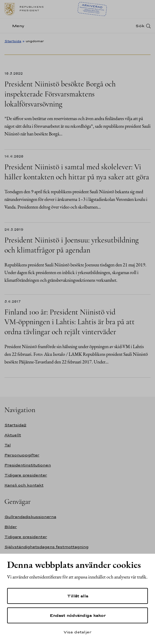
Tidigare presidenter (26, 475)
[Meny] (16, 26)
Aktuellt (13, 435)
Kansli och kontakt (24, 485)
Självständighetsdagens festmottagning (46, 547)
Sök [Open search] (140, 26)
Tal (8, 445)
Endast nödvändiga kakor (78, 615)
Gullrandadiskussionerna (30, 517)
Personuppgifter (22, 455)
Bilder (11, 527)
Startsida (13, 41)
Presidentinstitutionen (28, 465)
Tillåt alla (78, 596)
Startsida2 (15, 425)
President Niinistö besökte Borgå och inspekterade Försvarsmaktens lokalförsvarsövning (60, 94)
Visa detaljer (77, 632)
